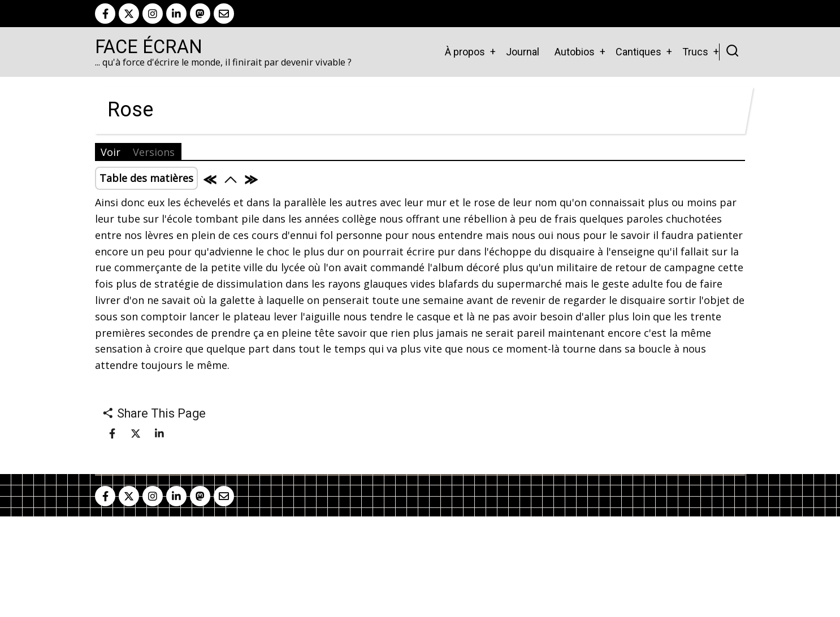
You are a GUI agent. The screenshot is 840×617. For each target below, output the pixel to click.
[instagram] (153, 14)
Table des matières (146, 178)
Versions (154, 152)
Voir (111, 152)
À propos (465, 52)
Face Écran (149, 47)
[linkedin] (176, 14)
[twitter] (129, 14)
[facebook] (105, 14)
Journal (523, 52)
